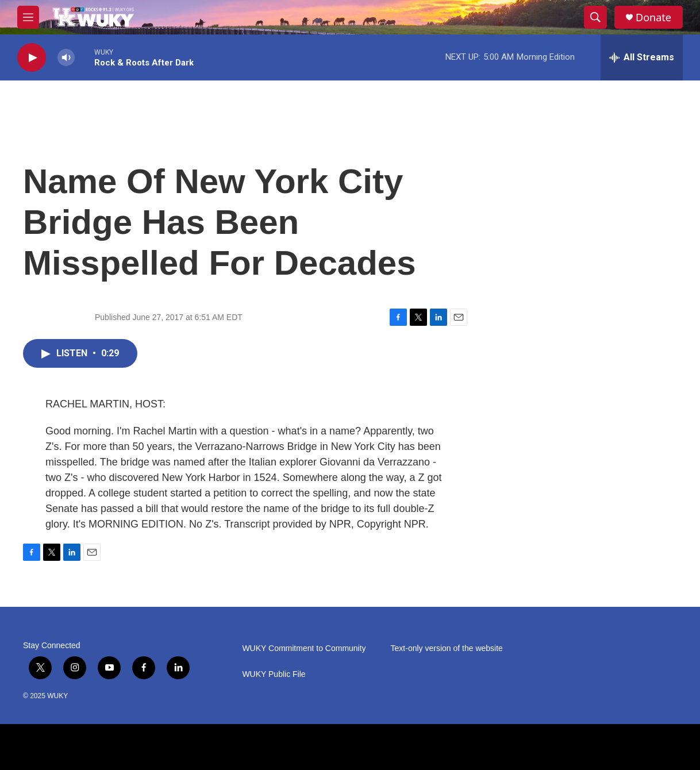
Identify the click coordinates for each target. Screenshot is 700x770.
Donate (653, 18)
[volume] (66, 58)
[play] (32, 58)
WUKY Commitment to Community (304, 648)
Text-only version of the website (447, 648)
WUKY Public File (274, 674)
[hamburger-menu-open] (28, 17)
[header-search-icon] (595, 17)
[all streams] (642, 57)
